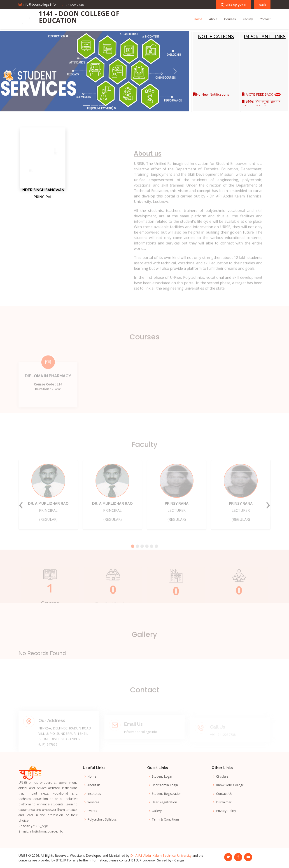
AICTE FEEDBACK (261, 97)
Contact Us (224, 794)
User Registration (164, 802)
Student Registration (167, 794)
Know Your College (230, 785)
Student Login (162, 776)
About (213, 19)
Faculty (248, 19)
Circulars (222, 776)
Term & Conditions (166, 819)
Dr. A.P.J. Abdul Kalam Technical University (161, 855)
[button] (14, 71)
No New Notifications (211, 97)
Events (92, 811)
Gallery (157, 811)
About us (94, 785)
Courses (230, 19)
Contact (265, 19)
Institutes (94, 794)
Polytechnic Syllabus (102, 819)
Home (198, 19)
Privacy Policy (226, 811)
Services (93, 802)
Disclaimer (224, 802)
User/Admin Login (165, 785)
